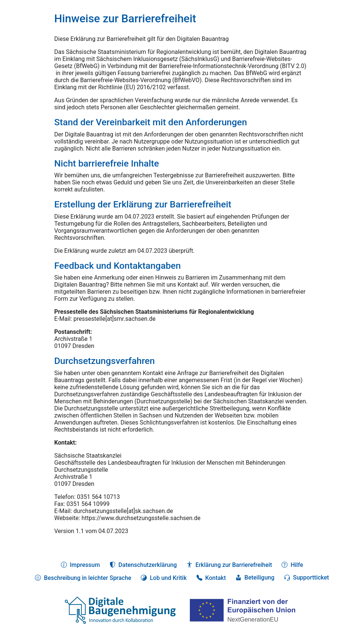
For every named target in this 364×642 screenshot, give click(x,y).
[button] (164, 578)
